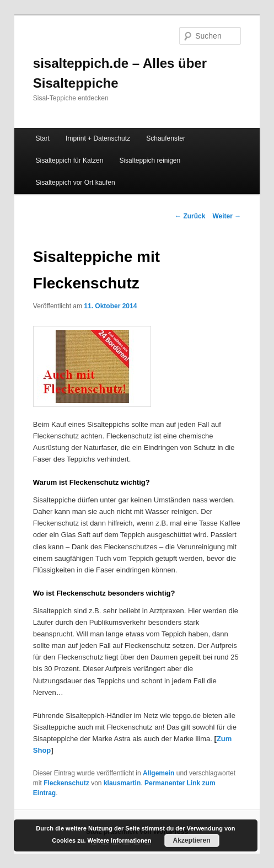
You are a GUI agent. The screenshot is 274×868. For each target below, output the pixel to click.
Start (43, 138)
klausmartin (122, 783)
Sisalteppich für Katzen (70, 160)
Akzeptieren (192, 840)
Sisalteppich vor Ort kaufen (76, 183)
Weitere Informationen (120, 840)
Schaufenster (166, 138)
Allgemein (159, 773)
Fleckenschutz (66, 783)
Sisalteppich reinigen (150, 160)
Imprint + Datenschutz (98, 138)
